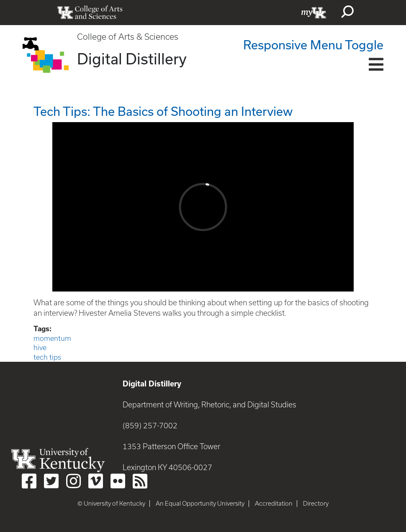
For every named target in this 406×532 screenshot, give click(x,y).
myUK (314, 13)
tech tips (47, 357)
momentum (52, 338)
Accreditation (274, 504)
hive (40, 348)
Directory (316, 504)
